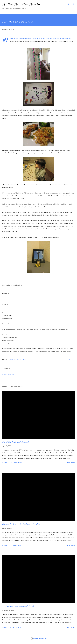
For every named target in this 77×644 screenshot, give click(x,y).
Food (24, 360)
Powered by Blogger (39, 638)
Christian (12, 360)
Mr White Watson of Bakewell (16, 442)
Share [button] (70, 360)
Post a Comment (8, 375)
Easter (19, 360)
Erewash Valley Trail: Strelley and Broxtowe (22, 524)
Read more (71, 463)
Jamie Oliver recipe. (14, 299)
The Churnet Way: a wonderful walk (18, 606)
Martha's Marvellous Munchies (22, 4)
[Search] (69, 4)
